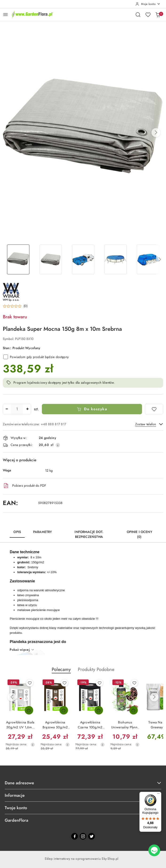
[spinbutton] (17, 409)
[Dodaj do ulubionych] (154, 409)
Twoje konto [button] (83, 808)
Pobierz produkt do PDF (24, 486)
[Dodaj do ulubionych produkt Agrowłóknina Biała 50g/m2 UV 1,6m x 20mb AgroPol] (30, 683)
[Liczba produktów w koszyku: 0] (158, 15)
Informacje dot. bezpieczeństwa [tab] (89, 534)
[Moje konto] (148, 4)
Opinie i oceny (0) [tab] (139, 534)
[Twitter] (91, 836)
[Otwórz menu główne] (6, 14)
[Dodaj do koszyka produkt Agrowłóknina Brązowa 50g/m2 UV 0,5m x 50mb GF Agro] (64, 710)
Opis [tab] (17, 532)
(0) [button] (26, 306)
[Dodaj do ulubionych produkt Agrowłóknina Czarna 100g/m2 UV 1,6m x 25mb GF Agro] (99, 683)
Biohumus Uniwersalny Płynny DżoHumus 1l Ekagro (125, 725)
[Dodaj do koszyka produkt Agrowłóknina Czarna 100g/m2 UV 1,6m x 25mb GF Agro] (99, 710)
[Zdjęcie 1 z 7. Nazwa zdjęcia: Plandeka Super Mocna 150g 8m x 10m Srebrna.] (18, 259)
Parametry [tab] (42, 532)
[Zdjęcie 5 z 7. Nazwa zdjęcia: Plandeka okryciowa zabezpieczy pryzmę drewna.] (148, 259)
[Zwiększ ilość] (27, 409)
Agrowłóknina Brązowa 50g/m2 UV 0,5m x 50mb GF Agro (55, 725)
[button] (156, 133)
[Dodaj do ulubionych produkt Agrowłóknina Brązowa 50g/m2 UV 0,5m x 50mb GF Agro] (64, 683)
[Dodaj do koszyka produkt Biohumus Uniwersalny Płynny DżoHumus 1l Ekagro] (134, 710)
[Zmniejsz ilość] (7, 409)
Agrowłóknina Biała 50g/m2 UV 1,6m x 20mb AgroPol (20, 725)
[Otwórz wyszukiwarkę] (138, 15)
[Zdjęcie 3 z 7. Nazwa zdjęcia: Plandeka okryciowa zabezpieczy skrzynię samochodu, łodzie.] (83, 259)
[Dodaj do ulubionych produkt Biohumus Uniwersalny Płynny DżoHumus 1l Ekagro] (134, 683)
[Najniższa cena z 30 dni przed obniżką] (33, 745)
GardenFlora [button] (83, 820)
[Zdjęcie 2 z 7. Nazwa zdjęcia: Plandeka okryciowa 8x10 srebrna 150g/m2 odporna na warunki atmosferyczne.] (51, 259)
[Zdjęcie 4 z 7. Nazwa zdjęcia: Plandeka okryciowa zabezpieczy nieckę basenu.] (115, 259)
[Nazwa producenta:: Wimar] (11, 292)
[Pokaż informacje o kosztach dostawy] (58, 445)
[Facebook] (75, 836)
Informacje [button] (83, 795)
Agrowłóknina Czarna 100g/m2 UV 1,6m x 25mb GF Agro (90, 725)
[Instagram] (83, 836)
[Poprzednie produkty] (12, 697)
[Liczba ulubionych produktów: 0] (148, 15)
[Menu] (158, 795)
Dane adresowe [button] (83, 783)
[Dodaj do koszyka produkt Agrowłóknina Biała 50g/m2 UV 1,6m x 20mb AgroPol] (29, 710)
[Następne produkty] (154, 697)
